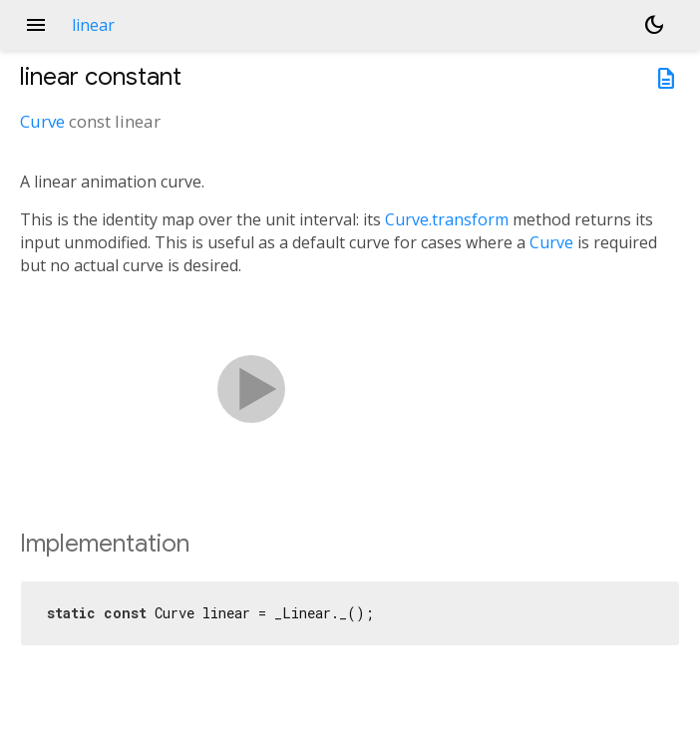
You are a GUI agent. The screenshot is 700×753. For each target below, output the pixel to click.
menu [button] (36, 25)
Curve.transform (447, 219)
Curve (42, 121)
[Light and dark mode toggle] (654, 25)
